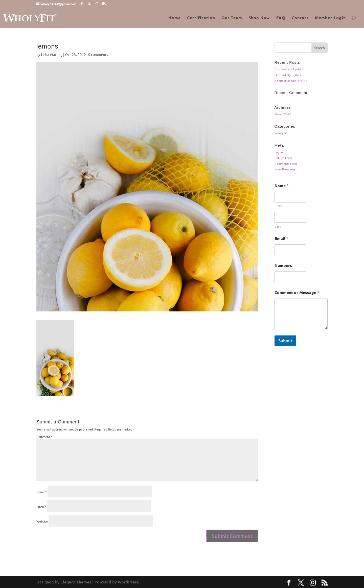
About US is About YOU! (291, 81)
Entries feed (283, 158)
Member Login (330, 18)
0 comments (98, 54)
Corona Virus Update (289, 69)
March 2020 (283, 114)
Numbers (283, 265)
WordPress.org (285, 169)
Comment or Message (297, 292)
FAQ (281, 18)
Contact (300, 18)
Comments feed (286, 164)
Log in (279, 152)
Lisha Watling (52, 54)
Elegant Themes (76, 582)
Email (41, 507)
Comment (44, 437)
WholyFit (281, 133)
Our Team (232, 18)
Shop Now (259, 18)
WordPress (128, 582)
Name (42, 492)
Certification (201, 18)
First (278, 206)
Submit (285, 341)
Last (278, 226)
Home (175, 18)
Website (42, 521)
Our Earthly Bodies (288, 75)
